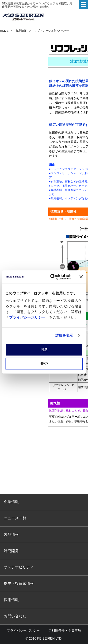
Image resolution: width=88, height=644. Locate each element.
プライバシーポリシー (27, 317)
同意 (44, 350)
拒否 (44, 364)
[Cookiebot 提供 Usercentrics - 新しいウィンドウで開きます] (52, 277)
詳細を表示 (64, 335)
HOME (4, 31)
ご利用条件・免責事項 (65, 630)
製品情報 (21, 31)
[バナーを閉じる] (81, 277)
